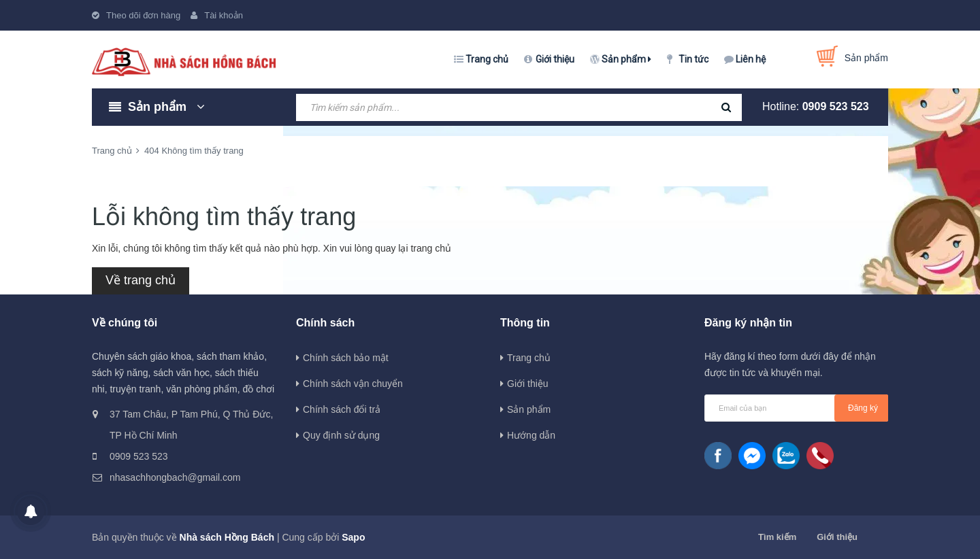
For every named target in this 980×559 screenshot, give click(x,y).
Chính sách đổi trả (342, 409)
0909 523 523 (836, 106)
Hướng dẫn (531, 435)
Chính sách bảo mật (346, 358)
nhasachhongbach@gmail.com (175, 477)
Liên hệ (751, 59)
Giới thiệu (555, 59)
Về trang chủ (141, 280)
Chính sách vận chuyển (353, 384)
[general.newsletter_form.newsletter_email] (796, 408)
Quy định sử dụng (341, 435)
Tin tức (693, 59)
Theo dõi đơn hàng (143, 15)
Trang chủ (487, 59)
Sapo (353, 537)
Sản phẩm (626, 59)
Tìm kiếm (777, 537)
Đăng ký (863, 408)
